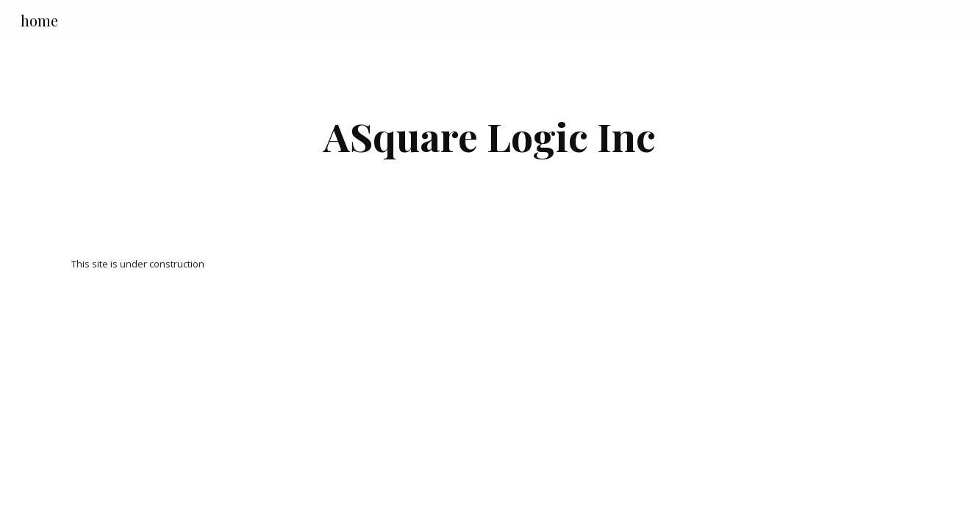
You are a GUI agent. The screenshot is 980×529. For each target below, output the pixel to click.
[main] (490, 136)
